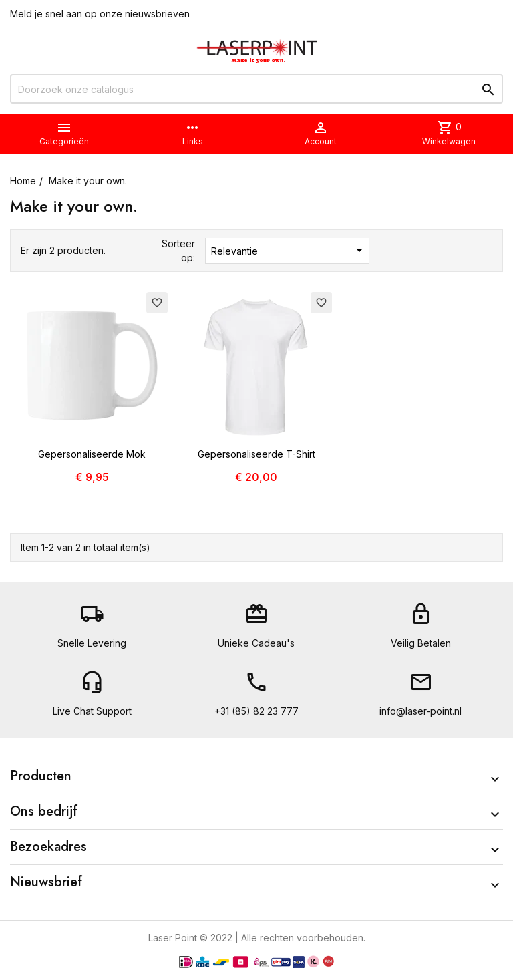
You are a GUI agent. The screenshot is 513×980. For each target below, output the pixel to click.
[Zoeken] (256, 89)
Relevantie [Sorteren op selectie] (289, 250)
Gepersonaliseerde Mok (92, 454)
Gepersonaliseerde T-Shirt (256, 454)
